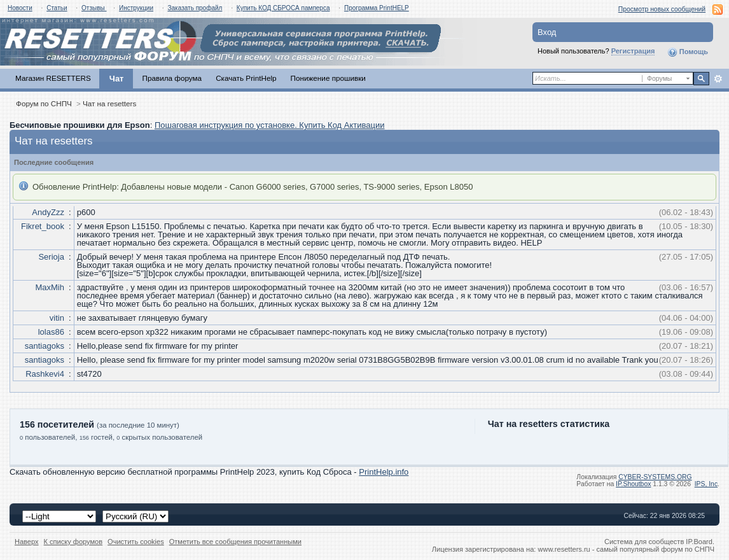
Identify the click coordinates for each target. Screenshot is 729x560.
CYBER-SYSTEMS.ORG (655, 477)
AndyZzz (48, 212)
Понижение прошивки (328, 78)
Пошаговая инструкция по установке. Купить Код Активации (270, 125)
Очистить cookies (136, 542)
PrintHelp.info (384, 472)
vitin (57, 318)
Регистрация (633, 51)
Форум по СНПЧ (44, 103)
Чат (117, 79)
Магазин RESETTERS (53, 78)
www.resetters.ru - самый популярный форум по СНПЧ (626, 549)
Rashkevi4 (45, 374)
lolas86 (51, 332)
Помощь (688, 52)
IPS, (706, 484)
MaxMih (50, 287)
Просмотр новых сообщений (662, 9)
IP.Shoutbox (633, 484)
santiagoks (45, 346)
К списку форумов (73, 542)
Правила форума (172, 78)
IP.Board (699, 542)
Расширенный (718, 79)
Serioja (51, 257)
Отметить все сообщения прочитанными (235, 542)
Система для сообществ (644, 542)
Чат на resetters (109, 103)
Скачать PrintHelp (246, 78)
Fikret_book (43, 226)
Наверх (27, 542)
